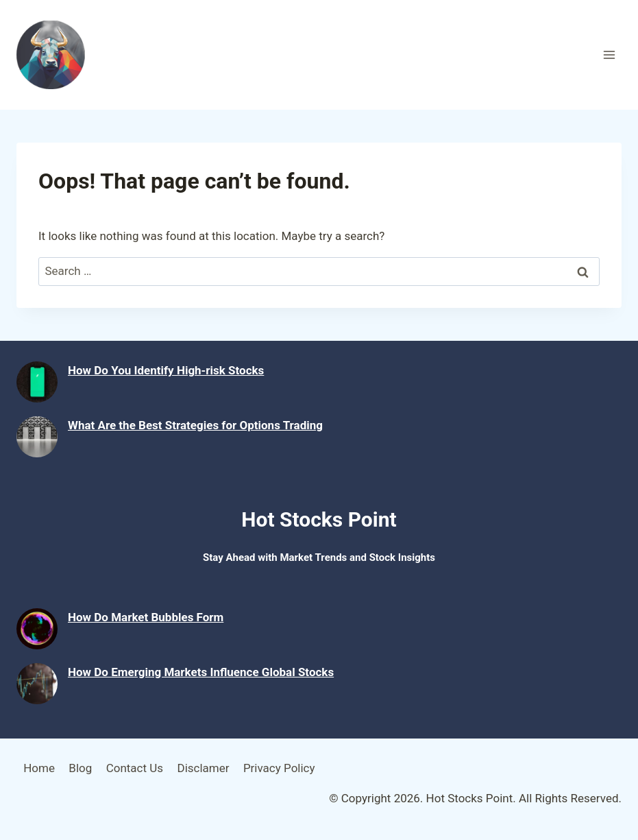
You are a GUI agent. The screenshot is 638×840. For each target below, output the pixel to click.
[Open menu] (609, 55)
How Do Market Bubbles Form (146, 617)
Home (39, 768)
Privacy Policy (279, 768)
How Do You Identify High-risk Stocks (166, 370)
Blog (80, 768)
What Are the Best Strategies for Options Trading (195, 425)
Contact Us (135, 768)
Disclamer (203, 768)
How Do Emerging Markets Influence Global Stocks (201, 672)
